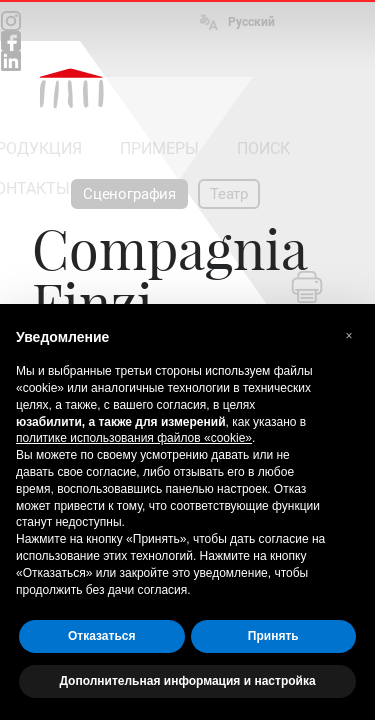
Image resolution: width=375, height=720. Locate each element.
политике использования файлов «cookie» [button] (134, 438)
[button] (349, 336)
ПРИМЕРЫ (159, 148)
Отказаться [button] (101, 636)
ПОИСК (263, 148)
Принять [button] (273, 636)
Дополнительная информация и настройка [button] (187, 681)
